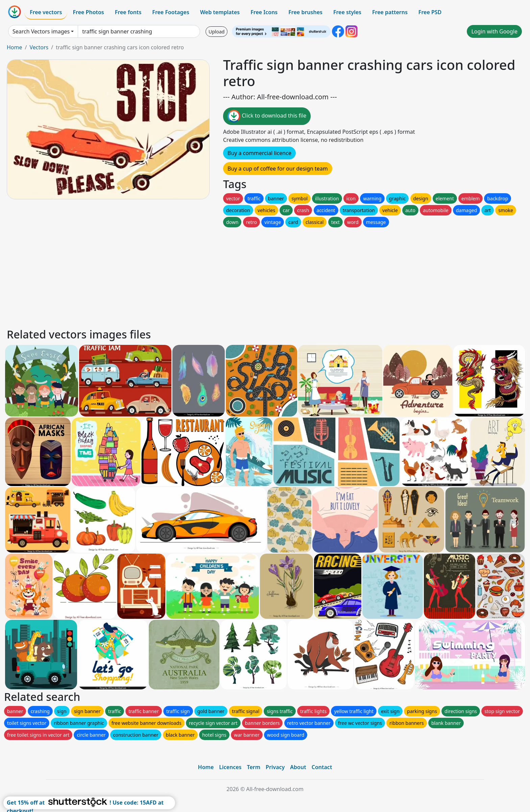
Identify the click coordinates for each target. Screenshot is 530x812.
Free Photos (88, 12)
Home (15, 47)
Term (254, 767)
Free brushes (305, 12)
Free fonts (128, 12)
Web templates (220, 12)
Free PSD (430, 12)
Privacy (275, 767)
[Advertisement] (209, 276)
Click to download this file (267, 116)
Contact (322, 767)
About (298, 767)
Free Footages (171, 12)
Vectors (39, 47)
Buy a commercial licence (259, 153)
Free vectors (46, 12)
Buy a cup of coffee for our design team (278, 169)
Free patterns (390, 12)
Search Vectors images (41, 31)
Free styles (347, 12)
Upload (216, 32)
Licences (230, 767)
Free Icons (264, 12)
